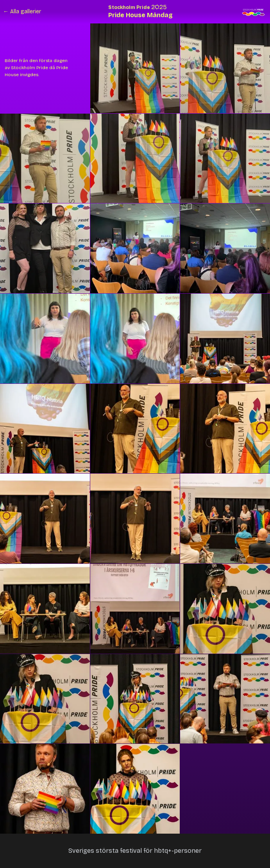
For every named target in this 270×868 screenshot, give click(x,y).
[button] (135, 68)
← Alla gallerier (22, 12)
